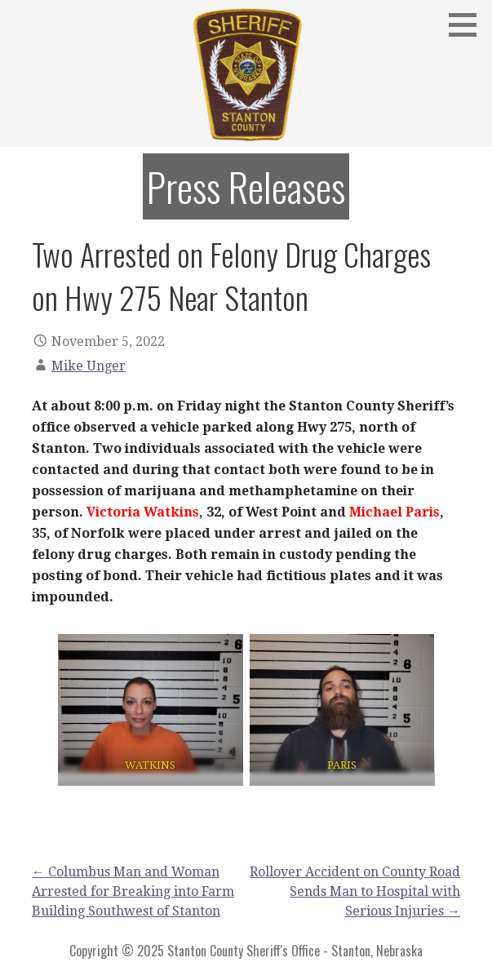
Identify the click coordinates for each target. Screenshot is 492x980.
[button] (468, 24)
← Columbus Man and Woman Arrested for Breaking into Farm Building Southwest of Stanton (133, 891)
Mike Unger (89, 366)
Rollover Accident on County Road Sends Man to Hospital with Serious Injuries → (355, 891)
